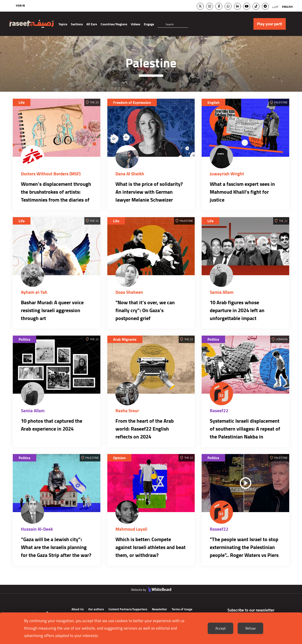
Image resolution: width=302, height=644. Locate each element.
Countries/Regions (114, 24)
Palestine (281, 102)
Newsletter (159, 609)
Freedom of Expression (132, 102)
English (287, 7)
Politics (25, 339)
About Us (78, 609)
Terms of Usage (182, 609)
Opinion (119, 458)
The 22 (94, 102)
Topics (63, 24)
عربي (275, 6)
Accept (220, 628)
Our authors (96, 609)
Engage (149, 24)
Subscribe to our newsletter (251, 610)
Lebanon (282, 339)
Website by (151, 590)
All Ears (92, 24)
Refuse (251, 628)
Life (22, 102)
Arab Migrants (125, 339)
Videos (136, 24)
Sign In (20, 5)
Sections (77, 24)
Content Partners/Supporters (128, 609)
